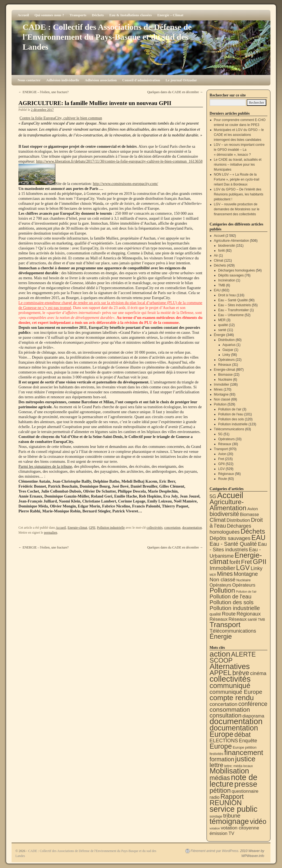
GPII (92, 528)
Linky (226, 355)
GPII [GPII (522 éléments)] (260, 562)
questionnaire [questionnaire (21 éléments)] (245, 791)
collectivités (154, 528)
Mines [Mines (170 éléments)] (225, 574)
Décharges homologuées (236, 270)
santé (222, 330)
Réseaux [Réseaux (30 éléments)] (219, 619)
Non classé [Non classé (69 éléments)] (223, 580)
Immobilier (222, 385)
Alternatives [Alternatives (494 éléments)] (230, 666)
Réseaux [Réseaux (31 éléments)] (238, 619)
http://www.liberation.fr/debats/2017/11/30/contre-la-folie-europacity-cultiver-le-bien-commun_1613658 (119, 161)
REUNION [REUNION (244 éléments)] (226, 803)
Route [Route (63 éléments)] (229, 614)
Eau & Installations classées (131, 15)
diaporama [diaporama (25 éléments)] (253, 716)
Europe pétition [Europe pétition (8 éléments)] (245, 747)
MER (222, 320)
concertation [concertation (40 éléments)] (223, 704)
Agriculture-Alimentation (231, 241)
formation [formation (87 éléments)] (222, 759)
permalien (51, 533)
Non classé (222, 399)
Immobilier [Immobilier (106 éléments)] (222, 568)
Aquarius (229, 345)
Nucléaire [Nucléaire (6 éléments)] (243, 580)
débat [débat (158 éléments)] (242, 735)
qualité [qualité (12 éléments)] (215, 614)
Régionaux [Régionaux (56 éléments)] (249, 614)
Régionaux (226, 474)
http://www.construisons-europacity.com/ (125, 184)
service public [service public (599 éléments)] (234, 809)
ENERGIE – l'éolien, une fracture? (44, 92)
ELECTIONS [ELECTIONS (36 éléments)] (224, 741)
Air (216, 256)
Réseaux (225, 365)
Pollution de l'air (230, 409)
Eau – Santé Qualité (233, 300)
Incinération (227, 280)
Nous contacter (29, 80)
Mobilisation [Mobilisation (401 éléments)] (229, 771)
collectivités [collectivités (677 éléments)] (230, 679)
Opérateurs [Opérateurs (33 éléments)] (244, 585)
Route (223, 479)
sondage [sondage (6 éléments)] (216, 816)
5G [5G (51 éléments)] (213, 496)
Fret (221, 459)
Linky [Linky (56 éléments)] (257, 568)
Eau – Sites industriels (234, 305)
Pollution (220, 404)
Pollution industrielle (111, 528)
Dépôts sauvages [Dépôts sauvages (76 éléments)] (230, 538)
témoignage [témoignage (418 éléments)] (229, 821)
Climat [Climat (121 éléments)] (218, 520)
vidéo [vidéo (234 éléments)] (258, 821)
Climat (219, 260)
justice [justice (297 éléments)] (245, 759)
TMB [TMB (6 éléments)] (261, 620)
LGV (221, 469)
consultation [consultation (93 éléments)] (226, 715)
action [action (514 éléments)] (220, 654)
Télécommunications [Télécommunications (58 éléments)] (233, 631)
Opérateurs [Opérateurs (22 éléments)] (220, 585)
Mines (218, 389)
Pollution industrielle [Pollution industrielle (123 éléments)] (235, 608)
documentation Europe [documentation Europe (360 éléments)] (234, 731)
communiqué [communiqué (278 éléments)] (230, 686)
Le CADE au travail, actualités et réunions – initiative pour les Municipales (238, 165)
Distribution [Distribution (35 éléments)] (238, 520)
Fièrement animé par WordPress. (215, 851)
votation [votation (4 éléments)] (215, 828)
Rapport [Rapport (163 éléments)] (232, 796)
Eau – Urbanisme (231, 315)
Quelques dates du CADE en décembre (175, 92)
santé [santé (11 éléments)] (252, 619)
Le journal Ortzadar (181, 80)
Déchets (98, 15)
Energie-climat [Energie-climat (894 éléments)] (236, 558)
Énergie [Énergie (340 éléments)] (221, 636)
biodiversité (227, 246)
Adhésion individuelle (63, 80)
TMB (222, 285)
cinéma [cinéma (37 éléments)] (258, 673)
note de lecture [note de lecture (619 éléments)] (234, 781)
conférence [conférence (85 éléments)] (253, 704)
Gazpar (228, 350)
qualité (223, 325)
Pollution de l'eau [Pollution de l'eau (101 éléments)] (231, 596)
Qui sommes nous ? (49, 15)
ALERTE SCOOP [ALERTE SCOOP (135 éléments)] (233, 657)
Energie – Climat (170, 15)
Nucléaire (225, 380)
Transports (78, 15)
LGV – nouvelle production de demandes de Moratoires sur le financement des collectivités (237, 209)
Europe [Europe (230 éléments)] (221, 746)
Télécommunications (229, 429)
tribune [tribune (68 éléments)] (232, 815)
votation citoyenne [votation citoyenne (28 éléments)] (240, 828)
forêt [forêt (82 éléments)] (235, 562)
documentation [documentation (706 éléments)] (236, 721)
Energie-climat (78, 528)
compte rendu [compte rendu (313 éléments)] (232, 698)
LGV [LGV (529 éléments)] (243, 568)
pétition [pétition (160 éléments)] (220, 790)
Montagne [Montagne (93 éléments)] (246, 574)
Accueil (23, 15)
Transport (221, 449)
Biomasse (225, 375)
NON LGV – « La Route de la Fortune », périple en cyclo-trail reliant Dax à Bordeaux (237, 179)
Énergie (220, 335)
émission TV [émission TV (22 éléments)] (222, 833)
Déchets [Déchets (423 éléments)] (253, 531)
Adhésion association (101, 80)
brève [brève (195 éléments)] (241, 673)
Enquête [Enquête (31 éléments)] (248, 741)
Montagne (221, 394)
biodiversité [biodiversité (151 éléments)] (224, 514)
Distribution (226, 340)
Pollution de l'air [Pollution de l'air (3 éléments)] (246, 592)
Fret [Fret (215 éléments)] (246, 562)
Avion (222, 454)
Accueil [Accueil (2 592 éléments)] (230, 495)
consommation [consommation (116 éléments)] (230, 710)
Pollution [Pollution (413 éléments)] (222, 590)
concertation (172, 528)
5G (220, 434)
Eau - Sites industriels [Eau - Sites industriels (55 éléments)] (238, 547)
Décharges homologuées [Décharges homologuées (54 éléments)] (230, 529)
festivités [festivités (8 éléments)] (216, 754)
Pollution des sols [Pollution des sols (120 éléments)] (231, 602)
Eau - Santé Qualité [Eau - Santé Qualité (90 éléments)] (233, 544)
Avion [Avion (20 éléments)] (253, 509)
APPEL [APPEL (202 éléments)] (220, 673)
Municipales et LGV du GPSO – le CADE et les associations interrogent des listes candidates (239, 135)
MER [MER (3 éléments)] (213, 575)
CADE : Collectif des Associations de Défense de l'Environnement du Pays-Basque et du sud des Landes (107, 37)
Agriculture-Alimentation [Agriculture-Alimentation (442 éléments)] (228, 505)
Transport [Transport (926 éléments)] (225, 625)
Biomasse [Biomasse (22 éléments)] (249, 514)
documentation (192, 528)
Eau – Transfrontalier (233, 310)
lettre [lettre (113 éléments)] (216, 765)
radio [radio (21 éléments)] (215, 797)
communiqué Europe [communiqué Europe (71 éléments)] (236, 692)
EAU (217, 290)
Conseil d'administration (141, 80)
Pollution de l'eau (231, 414)
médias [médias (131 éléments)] (220, 778)
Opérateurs (226, 360)
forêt (221, 251)
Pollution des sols (231, 419)
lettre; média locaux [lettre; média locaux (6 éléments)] (238, 766)
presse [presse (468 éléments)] (246, 784)
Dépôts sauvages (231, 275)
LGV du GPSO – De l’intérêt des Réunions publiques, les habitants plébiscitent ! (239, 194)
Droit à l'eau (227, 295)
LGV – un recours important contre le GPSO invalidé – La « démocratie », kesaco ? (239, 150)
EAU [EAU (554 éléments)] (258, 538)
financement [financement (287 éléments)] (244, 753)
